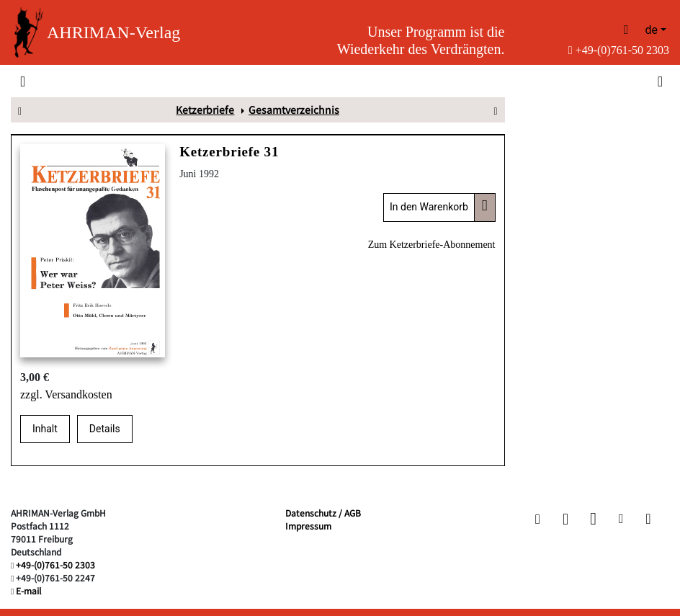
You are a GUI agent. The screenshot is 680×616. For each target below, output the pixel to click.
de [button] (651, 30)
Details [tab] (105, 429)
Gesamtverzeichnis (294, 110)
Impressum (308, 526)
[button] (538, 519)
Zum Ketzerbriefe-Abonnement (432, 245)
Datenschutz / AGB (323, 513)
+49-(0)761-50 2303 (619, 50)
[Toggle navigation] (23, 81)
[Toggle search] (659, 81)
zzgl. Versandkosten (66, 394)
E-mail (28, 590)
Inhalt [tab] (45, 429)
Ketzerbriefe (205, 110)
